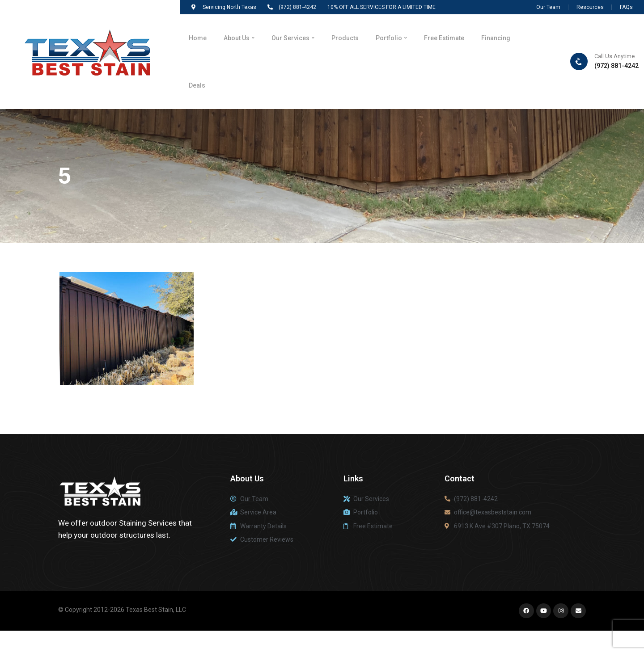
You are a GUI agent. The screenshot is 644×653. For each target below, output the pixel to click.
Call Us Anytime (614, 61)
